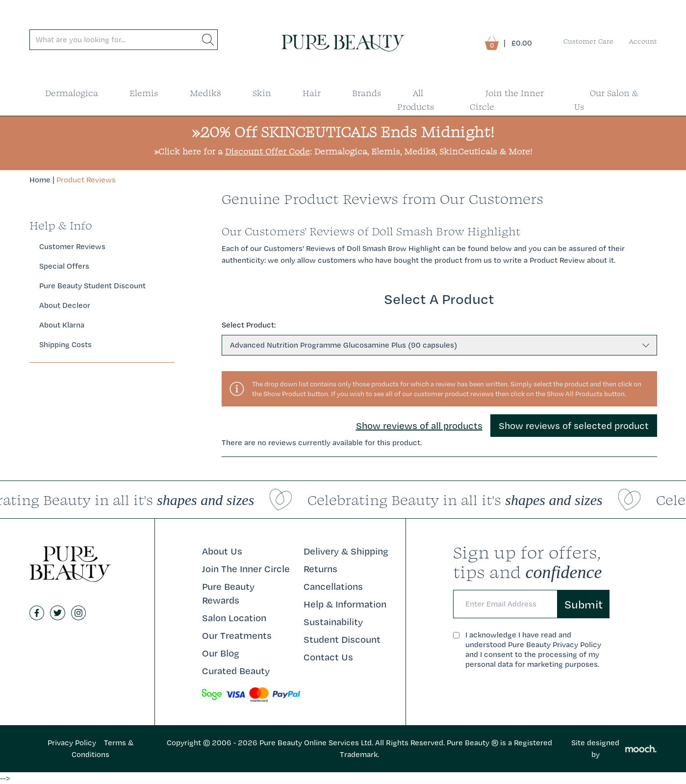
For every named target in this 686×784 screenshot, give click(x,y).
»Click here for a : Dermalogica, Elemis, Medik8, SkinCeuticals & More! (343, 151)
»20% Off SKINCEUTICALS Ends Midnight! (343, 132)
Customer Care (588, 41)
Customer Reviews (72, 246)
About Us (222, 551)
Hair (312, 93)
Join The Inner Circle (246, 569)
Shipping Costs (65, 344)
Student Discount (342, 639)
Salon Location (234, 618)
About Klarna (62, 325)
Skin (262, 93)
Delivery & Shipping (346, 551)
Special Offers (64, 266)
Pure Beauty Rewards (228, 593)
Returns (320, 569)
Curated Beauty (236, 671)
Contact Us (328, 657)
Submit (584, 604)
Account (643, 41)
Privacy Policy (72, 743)
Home (40, 180)
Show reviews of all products (419, 426)
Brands (367, 93)
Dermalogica (72, 93)
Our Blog (221, 653)
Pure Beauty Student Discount (92, 286)
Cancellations (333, 586)
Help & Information (345, 604)
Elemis (144, 93)
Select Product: (249, 325)
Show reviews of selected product (574, 426)
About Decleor (65, 305)
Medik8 (205, 93)
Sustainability (333, 622)
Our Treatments (237, 635)
